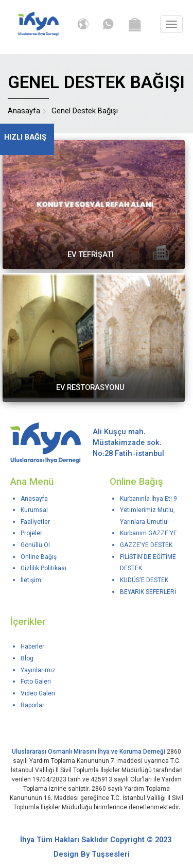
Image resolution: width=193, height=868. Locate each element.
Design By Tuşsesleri (92, 855)
